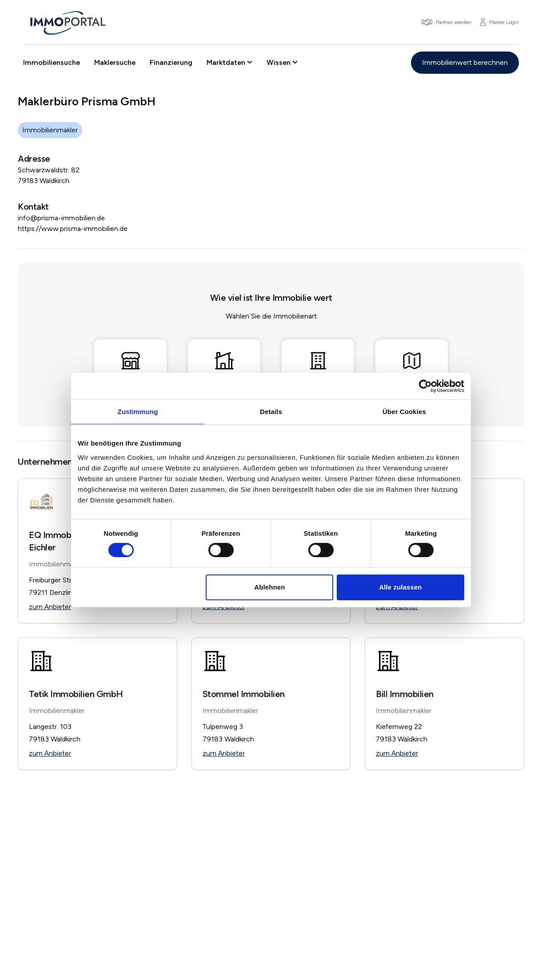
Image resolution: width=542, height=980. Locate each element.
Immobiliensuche (52, 62)
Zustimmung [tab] (138, 412)
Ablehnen (269, 587)
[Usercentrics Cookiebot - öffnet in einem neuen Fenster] (425, 386)
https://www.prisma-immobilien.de (73, 229)
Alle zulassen (400, 587)
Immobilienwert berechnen (465, 62)
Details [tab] (271, 412)
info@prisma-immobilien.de (61, 218)
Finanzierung (171, 62)
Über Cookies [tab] (404, 412)
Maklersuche (115, 62)
